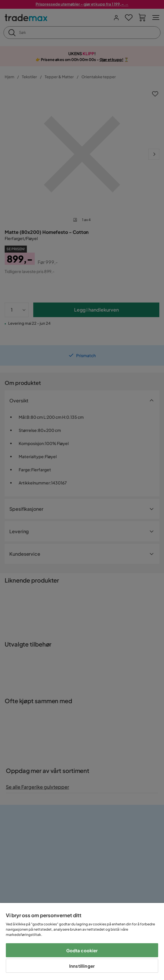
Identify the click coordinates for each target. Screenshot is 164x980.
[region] (82, 941)
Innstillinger (82, 966)
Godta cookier (82, 950)
